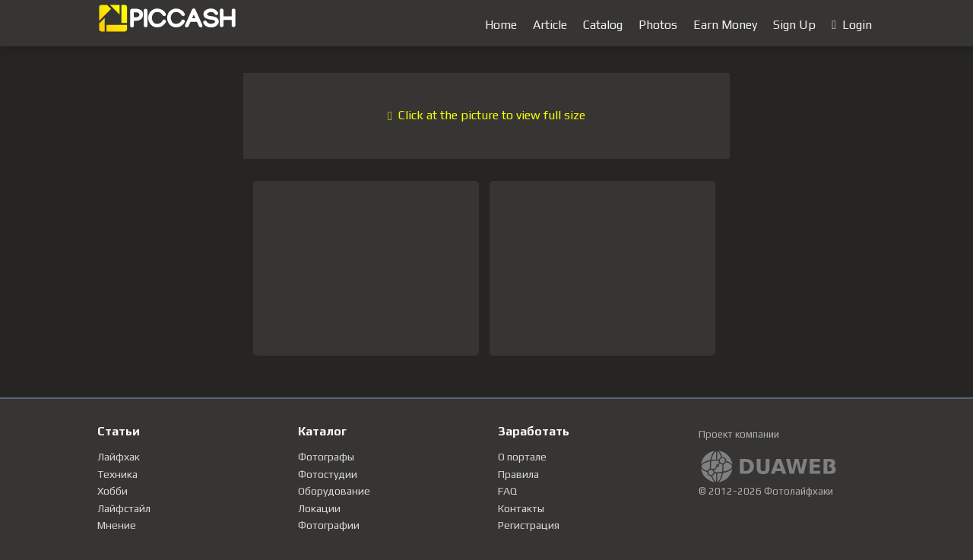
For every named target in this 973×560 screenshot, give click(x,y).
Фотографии (329, 525)
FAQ (507, 491)
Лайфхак (119, 457)
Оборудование (334, 491)
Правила (518, 474)
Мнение (117, 525)
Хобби (113, 491)
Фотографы (326, 457)
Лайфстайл (124, 508)
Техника (117, 474)
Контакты (521, 508)
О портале (522, 457)
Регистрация (529, 525)
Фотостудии (328, 474)
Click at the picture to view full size (486, 115)
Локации (319, 508)
